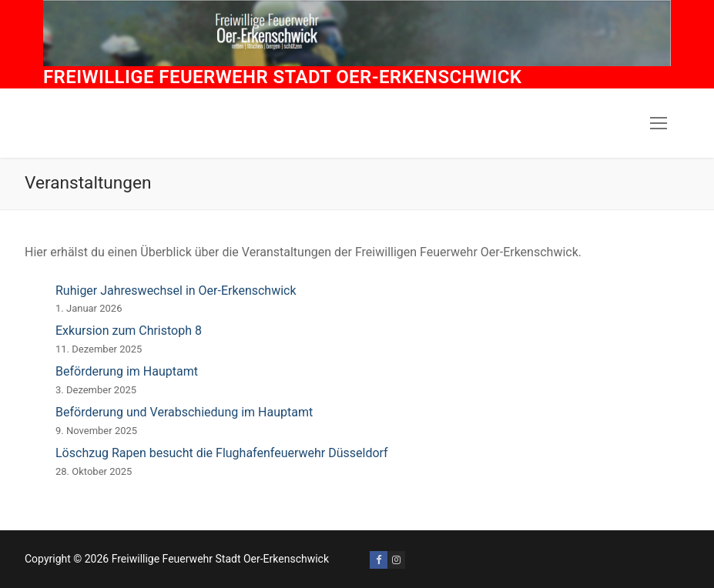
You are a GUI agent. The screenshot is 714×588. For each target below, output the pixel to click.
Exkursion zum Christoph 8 (129, 331)
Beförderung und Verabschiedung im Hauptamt (184, 412)
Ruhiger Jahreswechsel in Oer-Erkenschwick (176, 291)
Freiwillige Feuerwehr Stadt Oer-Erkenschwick (282, 77)
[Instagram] (396, 560)
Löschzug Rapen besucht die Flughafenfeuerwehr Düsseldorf (222, 453)
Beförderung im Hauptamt (127, 371)
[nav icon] (659, 123)
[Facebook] (379, 560)
